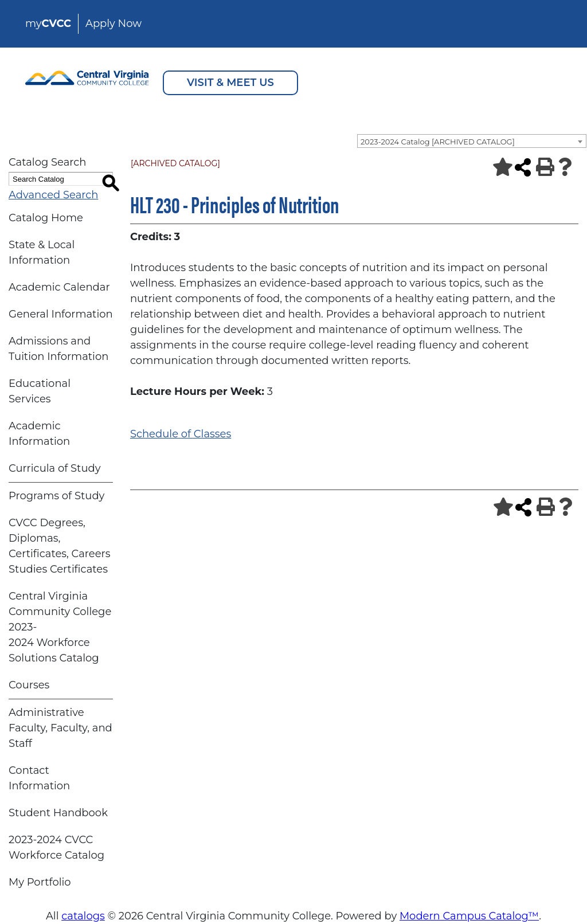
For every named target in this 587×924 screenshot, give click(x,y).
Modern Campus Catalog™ (469, 916)
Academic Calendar (59, 287)
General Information (61, 314)
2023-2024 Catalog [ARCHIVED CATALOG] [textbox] (438, 142)
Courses (29, 685)
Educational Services (40, 391)
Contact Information (39, 778)
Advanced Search (53, 195)
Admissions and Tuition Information (58, 349)
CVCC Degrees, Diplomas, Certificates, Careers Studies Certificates (60, 546)
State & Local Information (42, 252)
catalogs (83, 916)
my (48, 24)
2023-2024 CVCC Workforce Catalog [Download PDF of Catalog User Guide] (56, 847)
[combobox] (472, 141)
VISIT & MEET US (230, 83)
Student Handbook (58, 813)
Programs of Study (56, 496)
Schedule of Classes (181, 434)
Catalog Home (46, 218)
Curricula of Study (54, 468)
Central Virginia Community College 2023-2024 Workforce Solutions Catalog (60, 627)
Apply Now (114, 24)
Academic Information (39, 434)
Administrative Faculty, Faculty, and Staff (60, 728)
